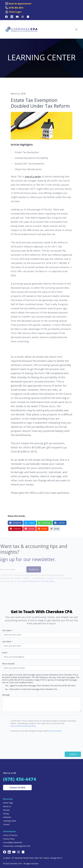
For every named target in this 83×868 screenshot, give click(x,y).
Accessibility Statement (13, 842)
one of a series (33, 176)
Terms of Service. (56, 731)
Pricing (6, 814)
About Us (7, 806)
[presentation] (27, 740)
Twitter (30, 523)
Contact (6, 824)
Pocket (29, 529)
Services (6, 810)
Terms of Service (25, 581)
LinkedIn (60, 523)
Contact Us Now (17, 787)
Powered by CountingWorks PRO (17, 846)
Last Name (7, 642)
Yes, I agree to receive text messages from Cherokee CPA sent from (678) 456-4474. (40, 686)
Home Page (8, 803)
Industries (7, 817)
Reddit (42, 529)
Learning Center (10, 821)
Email (55, 529)
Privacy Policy (44, 581)
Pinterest (15, 529)
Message (6, 695)
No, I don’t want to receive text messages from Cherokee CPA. (31, 689)
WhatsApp (44, 523)
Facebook (15, 523)
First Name (7, 630)
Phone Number (8, 664)
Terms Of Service (10, 835)
